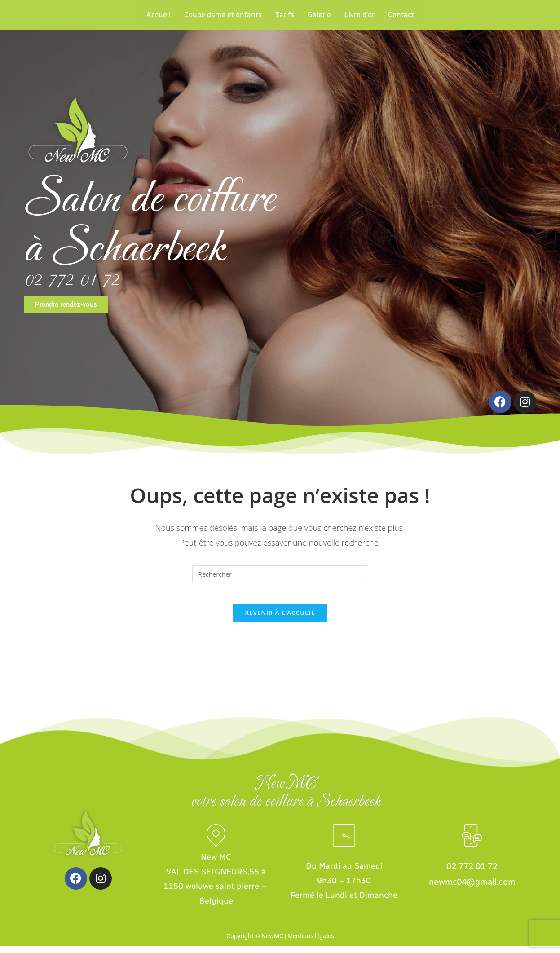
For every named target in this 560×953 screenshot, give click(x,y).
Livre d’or (359, 15)
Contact (401, 15)
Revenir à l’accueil (280, 619)
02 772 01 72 (72, 280)
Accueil (159, 15)
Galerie (319, 15)
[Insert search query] (280, 574)
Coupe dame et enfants (223, 15)
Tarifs (285, 15)
